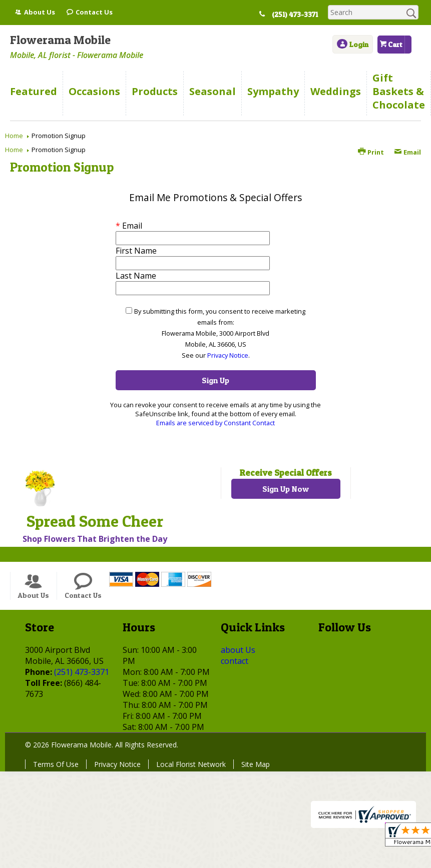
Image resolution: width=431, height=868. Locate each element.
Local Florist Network (191, 764)
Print (371, 152)
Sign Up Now (286, 489)
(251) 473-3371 (296, 15)
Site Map (256, 764)
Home (14, 136)
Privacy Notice (228, 355)
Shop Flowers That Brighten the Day (95, 539)
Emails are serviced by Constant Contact (215, 423)
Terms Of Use (56, 764)
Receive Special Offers (286, 473)
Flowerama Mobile (60, 40)
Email (407, 152)
